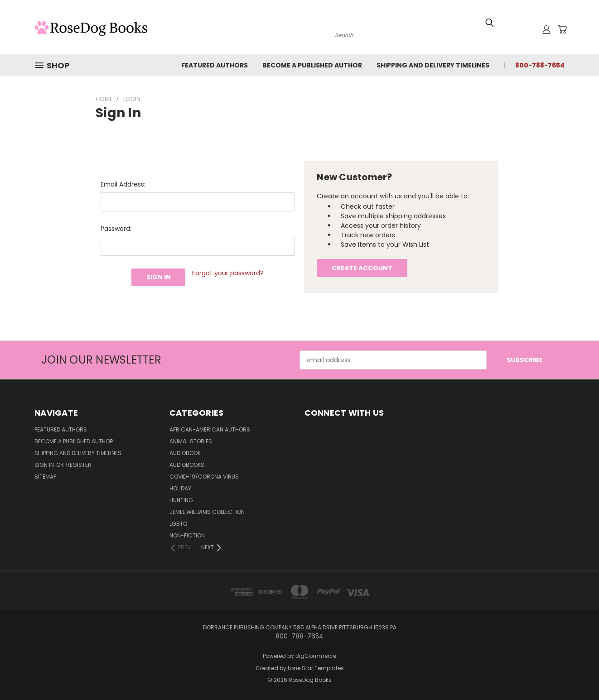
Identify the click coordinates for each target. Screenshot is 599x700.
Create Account (362, 268)
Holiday (180, 488)
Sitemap (45, 477)
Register (79, 465)
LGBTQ (178, 524)
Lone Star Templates (316, 668)
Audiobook (185, 453)
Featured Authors (215, 65)
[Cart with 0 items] (562, 29)
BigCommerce (316, 656)
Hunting (181, 500)
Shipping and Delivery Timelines (433, 65)
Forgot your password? (228, 273)
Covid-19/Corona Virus (204, 477)
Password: (116, 229)
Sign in (45, 465)
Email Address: (123, 184)
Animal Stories (191, 441)
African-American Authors (210, 429)
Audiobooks (187, 465)
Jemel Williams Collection (207, 512)
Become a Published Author (312, 65)
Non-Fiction (187, 535)
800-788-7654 (540, 65)
